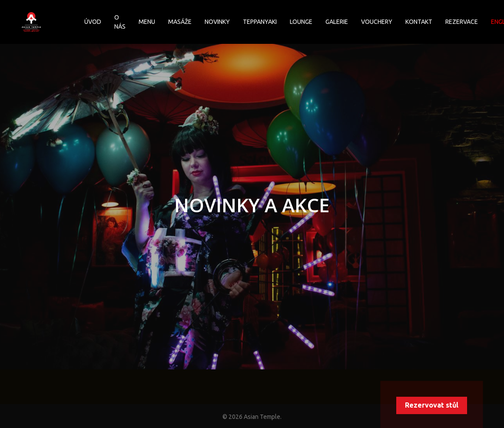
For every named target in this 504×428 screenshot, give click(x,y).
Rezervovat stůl (432, 405)
